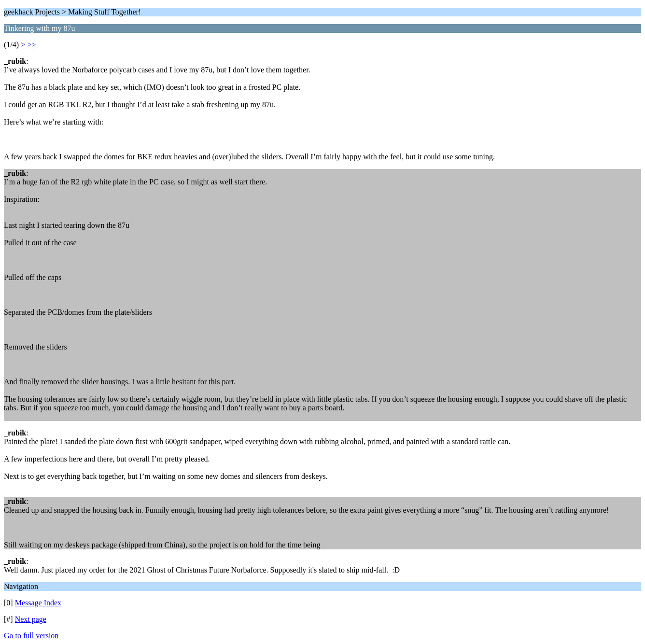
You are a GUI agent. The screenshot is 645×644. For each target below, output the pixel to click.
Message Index (38, 603)
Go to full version (31, 636)
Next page (31, 619)
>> (31, 45)
